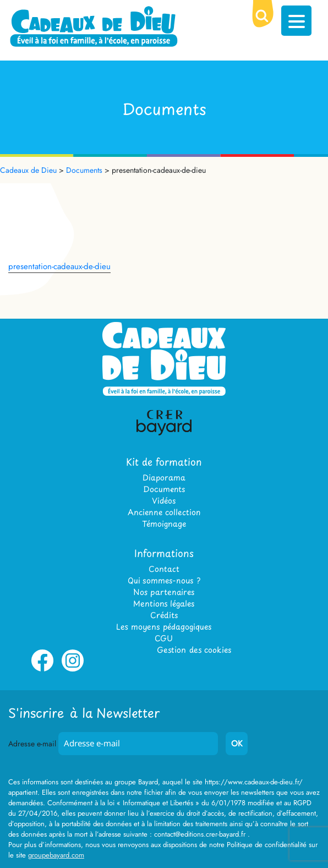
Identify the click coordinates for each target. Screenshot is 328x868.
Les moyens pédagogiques (164, 627)
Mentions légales (164, 604)
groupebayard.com (56, 855)
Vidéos (164, 501)
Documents (164, 489)
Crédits (164, 615)
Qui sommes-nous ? (164, 580)
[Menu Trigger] (296, 21)
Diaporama (164, 477)
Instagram (73, 669)
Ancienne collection (164, 512)
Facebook (42, 669)
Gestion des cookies (194, 650)
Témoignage (164, 524)
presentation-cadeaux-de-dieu (59, 266)
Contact (164, 569)
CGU (164, 638)
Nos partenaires (164, 592)
